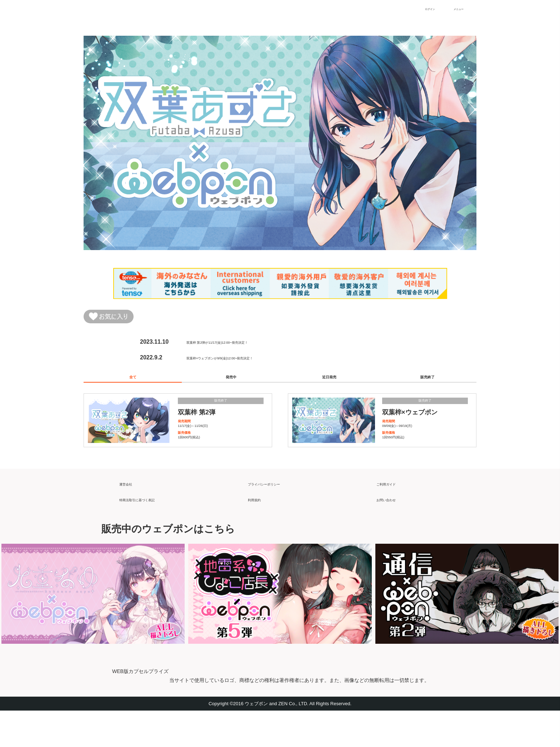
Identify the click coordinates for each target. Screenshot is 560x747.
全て (133, 384)
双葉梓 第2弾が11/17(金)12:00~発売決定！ (241, 345)
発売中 (231, 384)
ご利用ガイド (394, 517)
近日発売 (329, 384)
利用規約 (259, 532)
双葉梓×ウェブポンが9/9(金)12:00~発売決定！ (246, 361)
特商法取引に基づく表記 (151, 532)
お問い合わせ (394, 532)
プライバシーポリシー (276, 517)
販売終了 (427, 384)
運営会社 (131, 517)
